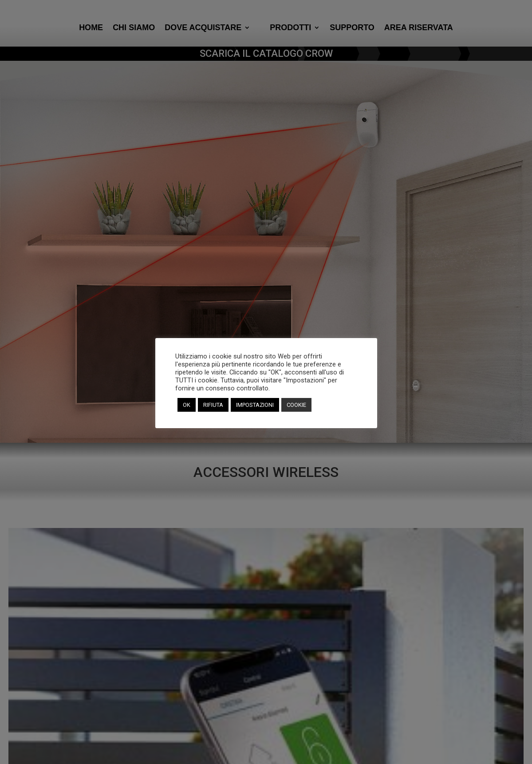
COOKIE (296, 405)
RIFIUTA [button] (213, 405)
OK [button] (187, 405)
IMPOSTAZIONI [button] (255, 405)
